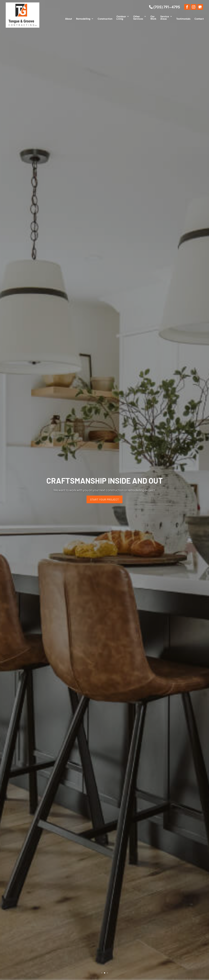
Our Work (153, 18)
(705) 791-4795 (165, 7)
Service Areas (165, 18)
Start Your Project (104, 499)
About (69, 19)
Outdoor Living (121, 18)
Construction (105, 19)
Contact (199, 19)
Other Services (138, 18)
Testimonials (183, 19)
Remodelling (83, 19)
